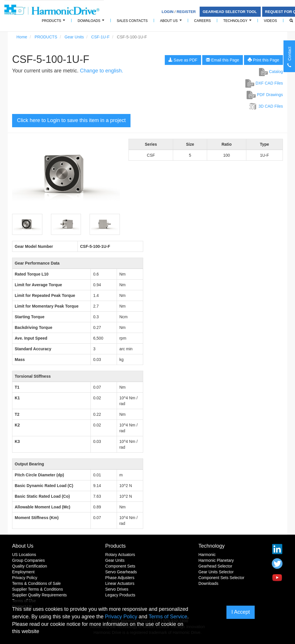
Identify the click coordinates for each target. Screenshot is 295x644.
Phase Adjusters (120, 578)
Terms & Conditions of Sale (36, 583)
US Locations (24, 555)
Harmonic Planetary (216, 560)
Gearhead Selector (215, 566)
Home (22, 37)
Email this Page (223, 60)
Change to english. (101, 71)
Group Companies (29, 560)
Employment (23, 572)
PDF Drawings (265, 95)
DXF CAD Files (264, 83)
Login (168, 12)
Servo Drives (117, 589)
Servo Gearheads (121, 572)
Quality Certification (30, 566)
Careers (203, 21)
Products (115, 546)
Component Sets (120, 566)
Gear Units (74, 37)
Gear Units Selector (216, 572)
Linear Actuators (120, 583)
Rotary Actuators (120, 555)
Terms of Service (168, 617)
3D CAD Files (265, 106)
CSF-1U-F (101, 37)
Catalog (271, 72)
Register (186, 12)
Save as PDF (183, 60)
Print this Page (263, 60)
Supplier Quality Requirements (39, 595)
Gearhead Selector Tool (230, 12)
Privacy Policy (25, 578)
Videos (270, 21)
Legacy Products (120, 595)
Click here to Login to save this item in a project (71, 120)
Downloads (92, 22)
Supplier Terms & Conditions (37, 589)
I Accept (241, 612)
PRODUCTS (54, 22)
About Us (172, 22)
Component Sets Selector (222, 578)
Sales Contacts (132, 21)
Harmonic (207, 555)
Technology (238, 22)
